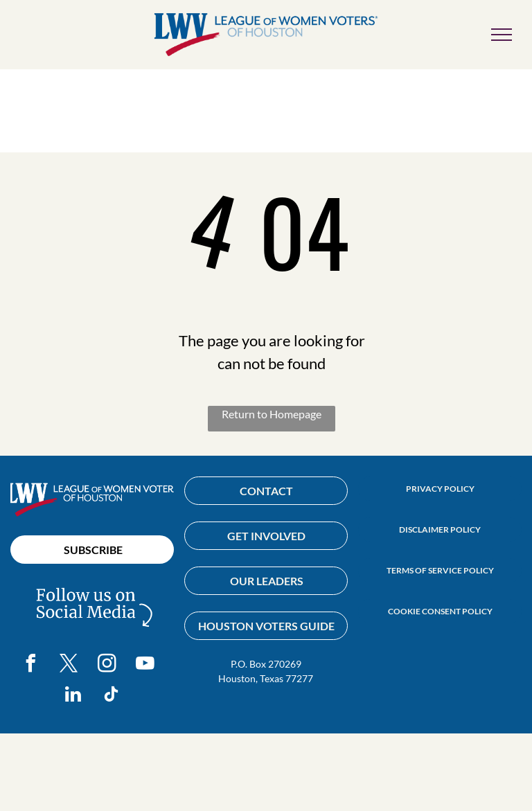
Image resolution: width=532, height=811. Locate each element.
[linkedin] (73, 696)
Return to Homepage (272, 414)
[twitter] (69, 665)
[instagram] (107, 665)
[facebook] (31, 665)
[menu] (502, 35)
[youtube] (145, 665)
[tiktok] (112, 696)
